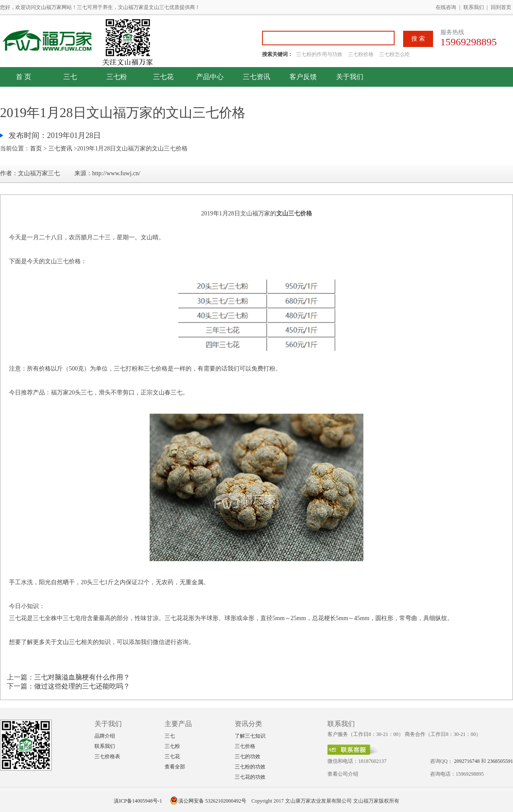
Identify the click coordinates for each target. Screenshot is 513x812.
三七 (70, 77)
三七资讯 (256, 77)
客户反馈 (303, 77)
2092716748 (467, 761)
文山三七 (69, 642)
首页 (36, 149)
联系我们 (474, 7)
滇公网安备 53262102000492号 (208, 801)
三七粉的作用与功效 (320, 54)
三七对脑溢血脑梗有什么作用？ (82, 677)
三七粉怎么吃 (395, 54)
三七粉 (117, 77)
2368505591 (500, 761)
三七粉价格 (361, 54)
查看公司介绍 (343, 774)
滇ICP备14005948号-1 (138, 801)
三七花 (163, 77)
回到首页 (501, 7)
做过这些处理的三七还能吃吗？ (82, 686)
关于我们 (350, 77)
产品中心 (210, 77)
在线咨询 (446, 7)
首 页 (24, 77)
